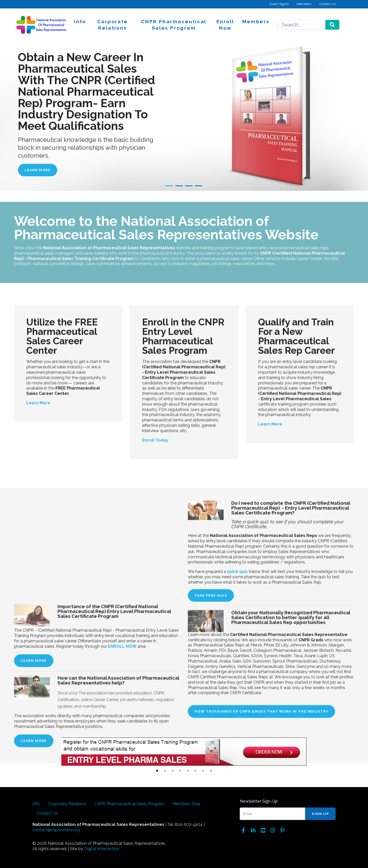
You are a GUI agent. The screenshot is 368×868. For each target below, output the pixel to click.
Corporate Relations (113, 25)
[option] (184, 752)
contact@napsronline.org (56, 830)
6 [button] (195, 771)
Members (304, 4)
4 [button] (180, 771)
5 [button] (188, 771)
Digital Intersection (102, 849)
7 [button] (203, 771)
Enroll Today (155, 544)
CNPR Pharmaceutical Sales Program (174, 25)
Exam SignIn (279, 4)
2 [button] (165, 771)
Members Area (186, 804)
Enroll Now (225, 25)
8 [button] (211, 771)
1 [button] (157, 771)
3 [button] (172, 771)
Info (80, 21)
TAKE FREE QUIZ (211, 781)
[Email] (273, 814)
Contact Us (327, 4)
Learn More (38, 170)
